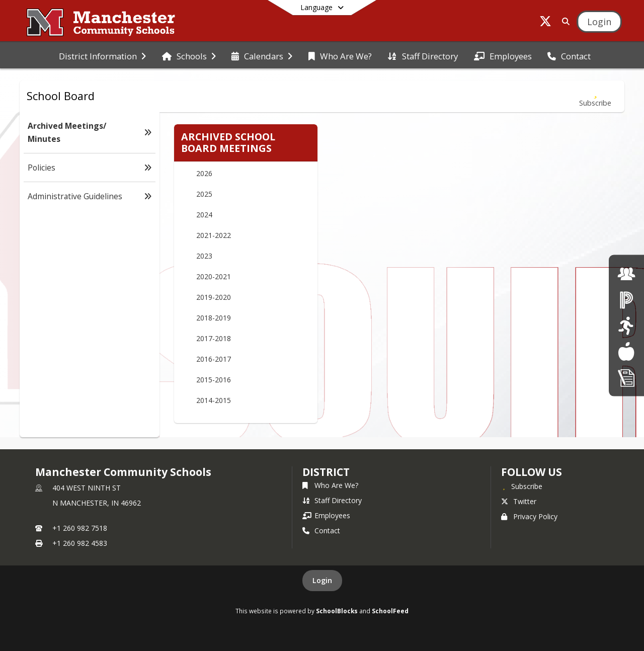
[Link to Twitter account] (545, 23)
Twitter (519, 501)
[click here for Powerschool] (626, 300)
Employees (326, 515)
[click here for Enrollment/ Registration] (626, 377)
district (326, 472)
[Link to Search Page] (564, 21)
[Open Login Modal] (599, 22)
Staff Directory (332, 500)
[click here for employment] (626, 273)
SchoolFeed (390, 611)
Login (322, 580)
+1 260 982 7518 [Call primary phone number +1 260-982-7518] (80, 528)
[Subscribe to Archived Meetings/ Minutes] (595, 96)
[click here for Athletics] (626, 325)
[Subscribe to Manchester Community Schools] (522, 486)
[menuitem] (102, 55)
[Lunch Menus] (626, 351)
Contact (321, 531)
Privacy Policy (529, 516)
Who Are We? (330, 485)
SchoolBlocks (337, 611)
